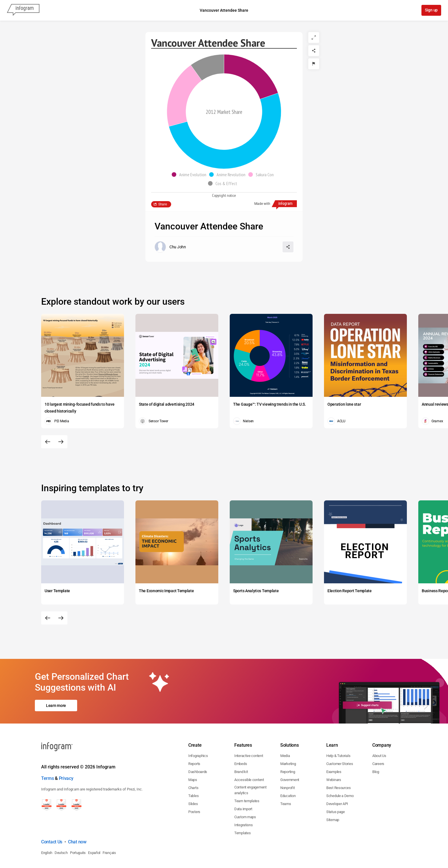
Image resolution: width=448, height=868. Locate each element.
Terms (48, 754)
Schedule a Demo (340, 771)
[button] (190, 175)
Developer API (337, 779)
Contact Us (52, 817)
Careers (378, 739)
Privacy (66, 754)
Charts (193, 763)
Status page (336, 787)
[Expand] (314, 37)
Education (288, 771)
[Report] (314, 64)
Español (94, 828)
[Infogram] (23, 10)
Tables (193, 771)
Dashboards (198, 747)
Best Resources (339, 763)
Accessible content (249, 755)
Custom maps (245, 792)
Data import (243, 784)
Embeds (241, 739)
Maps (193, 755)
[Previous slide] (48, 442)
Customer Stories (340, 739)
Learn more (56, 693)
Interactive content (249, 731)
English (47, 828)
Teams (286, 779)
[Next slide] (61, 442)
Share (163, 204)
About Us (379, 731)
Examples (334, 747)
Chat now (77, 817)
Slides (193, 779)
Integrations (243, 800)
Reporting (288, 747)
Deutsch (61, 828)
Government (290, 755)
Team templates (247, 776)
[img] (251, 77)
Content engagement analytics (250, 765)
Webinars (334, 755)
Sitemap (333, 795)
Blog (376, 747)
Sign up (431, 11)
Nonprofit (287, 763)
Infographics (198, 731)
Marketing (288, 739)
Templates (242, 808)
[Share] (314, 51)
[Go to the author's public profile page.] (170, 247)
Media (285, 731)
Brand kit (241, 747)
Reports (194, 739)
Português (78, 828)
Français (109, 828)
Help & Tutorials (338, 731)
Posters (194, 787)
